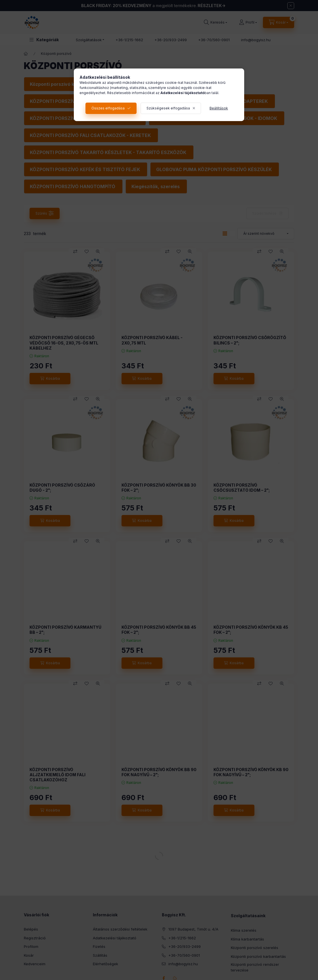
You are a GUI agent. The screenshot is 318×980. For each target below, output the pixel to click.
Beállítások (219, 108)
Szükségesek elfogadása (168, 108)
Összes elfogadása (108, 108)
